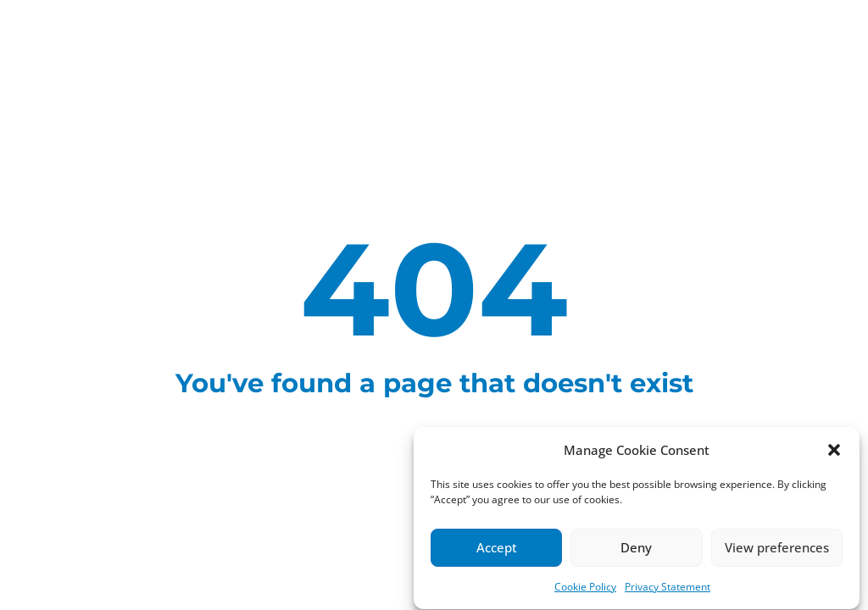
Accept (497, 549)
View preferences (777, 549)
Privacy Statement (668, 588)
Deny (636, 549)
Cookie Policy (585, 588)
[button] (834, 451)
